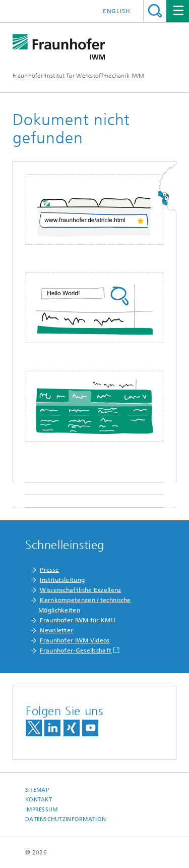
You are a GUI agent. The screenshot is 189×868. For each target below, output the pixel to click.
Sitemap (37, 790)
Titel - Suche (155, 11)
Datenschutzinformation (66, 819)
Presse (49, 570)
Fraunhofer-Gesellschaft (76, 650)
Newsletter (56, 630)
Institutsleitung (62, 580)
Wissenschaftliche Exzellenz (80, 590)
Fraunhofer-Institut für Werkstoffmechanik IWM (79, 76)
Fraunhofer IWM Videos (75, 640)
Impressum (41, 810)
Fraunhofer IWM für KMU (78, 620)
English (117, 11)
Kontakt (39, 800)
